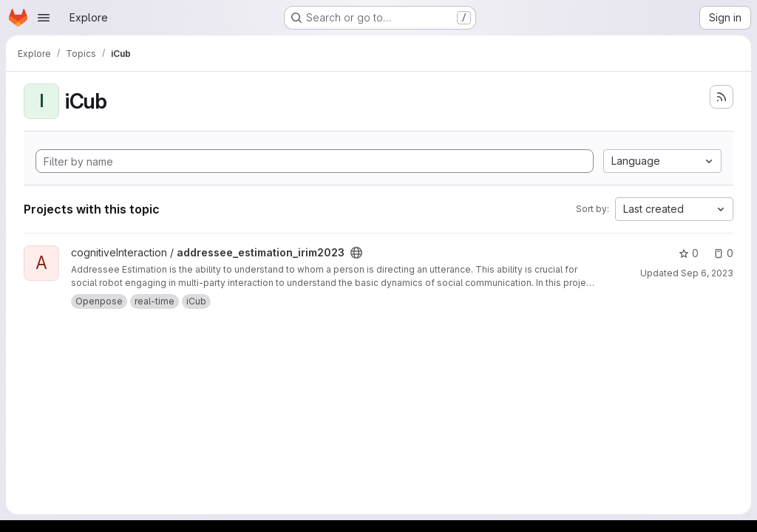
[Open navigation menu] (44, 18)
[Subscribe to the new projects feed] (722, 97)
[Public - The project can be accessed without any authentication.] (356, 253)
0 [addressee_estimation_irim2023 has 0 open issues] (723, 253)
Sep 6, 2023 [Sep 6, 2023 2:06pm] (707, 273)
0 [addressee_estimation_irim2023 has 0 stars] (689, 253)
